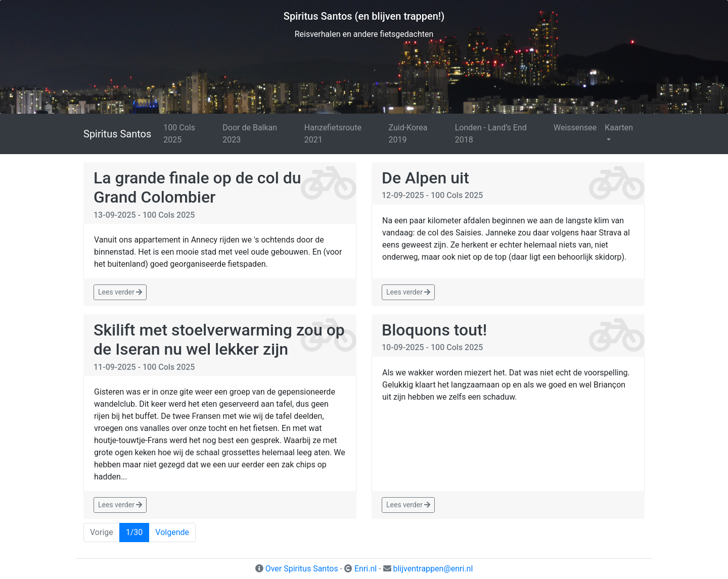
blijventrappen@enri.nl (433, 569)
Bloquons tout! (434, 330)
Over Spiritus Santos (302, 569)
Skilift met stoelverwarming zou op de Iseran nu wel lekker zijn (219, 340)
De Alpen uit (425, 178)
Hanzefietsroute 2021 (333, 134)
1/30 (134, 532)
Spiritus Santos (117, 134)
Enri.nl (366, 569)
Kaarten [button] (619, 128)
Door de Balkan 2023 (250, 134)
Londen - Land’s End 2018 (491, 134)
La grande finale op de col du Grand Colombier (197, 187)
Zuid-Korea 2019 (408, 134)
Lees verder (120, 292)
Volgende (172, 532)
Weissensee (575, 128)
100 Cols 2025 (179, 134)
